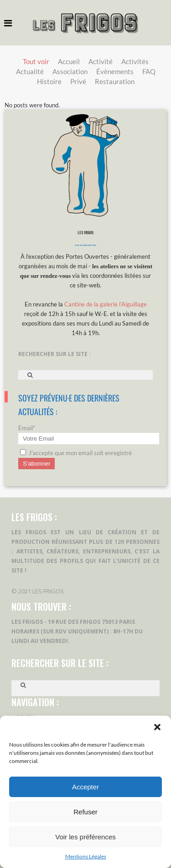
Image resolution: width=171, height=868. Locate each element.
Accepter (85, 787)
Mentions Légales (86, 856)
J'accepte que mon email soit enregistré (76, 453)
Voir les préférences (85, 837)
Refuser (85, 812)
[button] (157, 727)
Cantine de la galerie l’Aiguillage (106, 304)
